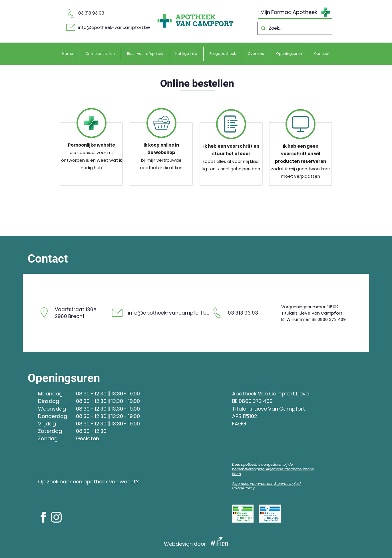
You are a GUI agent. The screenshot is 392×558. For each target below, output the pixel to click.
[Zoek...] (294, 28)
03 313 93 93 (91, 13)
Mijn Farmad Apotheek (289, 12)
